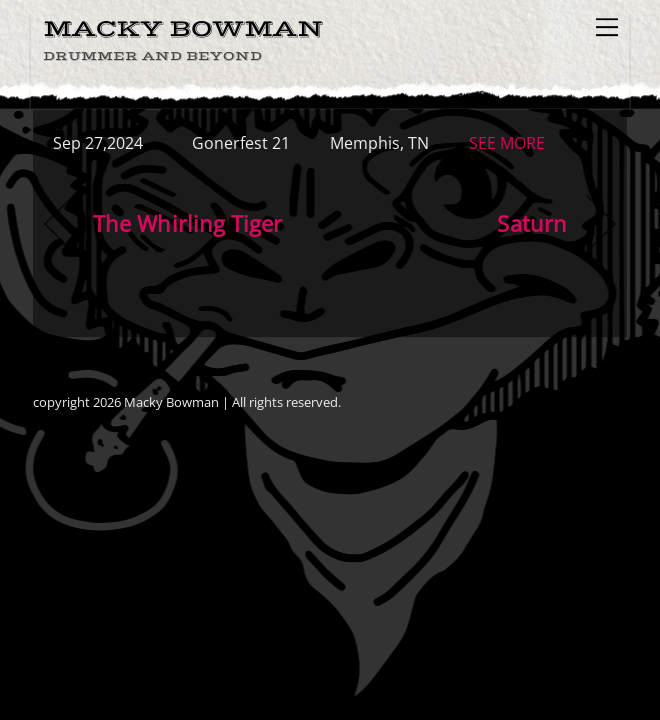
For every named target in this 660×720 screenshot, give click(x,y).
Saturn (532, 224)
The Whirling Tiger (188, 224)
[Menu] (607, 27)
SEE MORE (507, 143)
